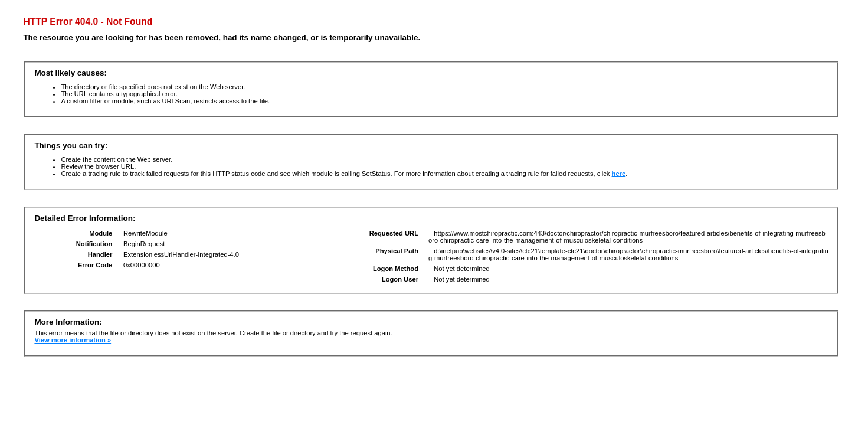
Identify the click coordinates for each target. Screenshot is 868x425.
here (619, 174)
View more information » (73, 340)
